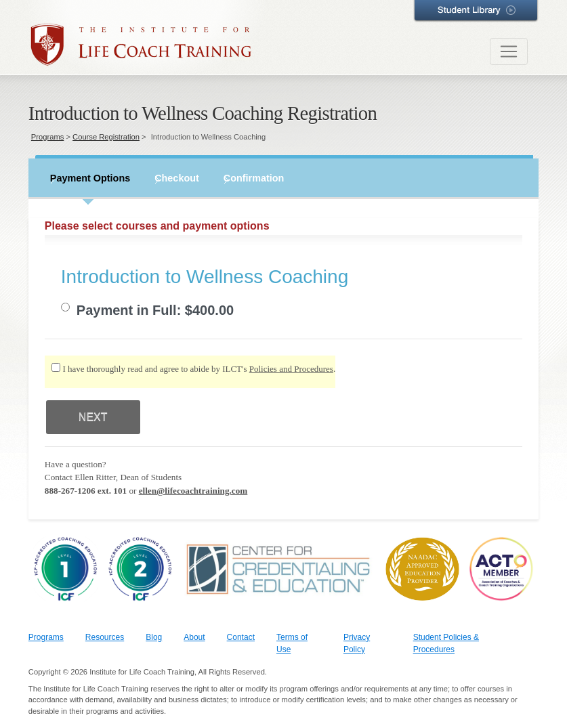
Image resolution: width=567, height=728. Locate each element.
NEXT (93, 417)
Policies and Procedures (291, 369)
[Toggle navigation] (509, 51)
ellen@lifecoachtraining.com (193, 491)
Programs (48, 137)
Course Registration (106, 137)
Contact (241, 637)
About (194, 637)
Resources (105, 637)
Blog (154, 637)
